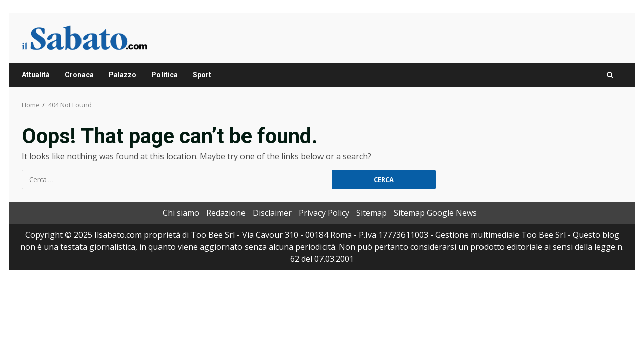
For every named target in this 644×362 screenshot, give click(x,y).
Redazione (226, 213)
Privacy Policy (324, 213)
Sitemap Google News (435, 213)
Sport (202, 75)
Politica (165, 75)
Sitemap (372, 213)
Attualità (36, 75)
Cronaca (79, 75)
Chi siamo (181, 213)
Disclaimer (272, 213)
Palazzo (123, 75)
